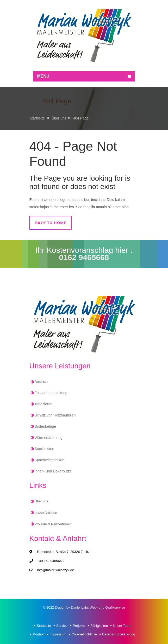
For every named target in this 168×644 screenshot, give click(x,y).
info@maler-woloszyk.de (56, 570)
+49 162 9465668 (51, 561)
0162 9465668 (84, 257)
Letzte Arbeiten (46, 513)
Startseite (37, 118)
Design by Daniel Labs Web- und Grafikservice (90, 607)
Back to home (51, 223)
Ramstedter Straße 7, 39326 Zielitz (64, 552)
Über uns (59, 118)
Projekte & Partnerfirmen (53, 524)
